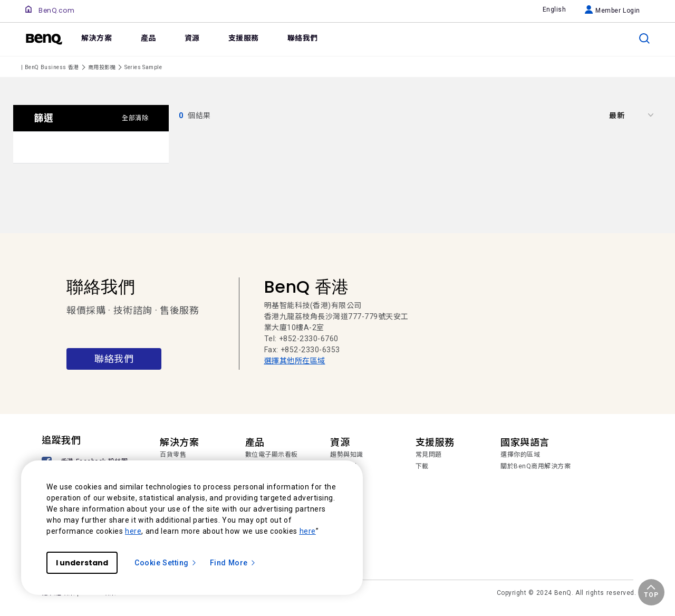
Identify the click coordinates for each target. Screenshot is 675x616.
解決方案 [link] (97, 38)
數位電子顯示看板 (272, 455)
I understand (82, 563)
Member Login (613, 11)
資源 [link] (192, 38)
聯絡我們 (114, 359)
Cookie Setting (166, 563)
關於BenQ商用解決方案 (536, 466)
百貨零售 (173, 455)
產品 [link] (148, 38)
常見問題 (429, 455)
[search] (644, 38)
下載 (422, 466)
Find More (233, 563)
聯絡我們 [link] (303, 38)
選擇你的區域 (520, 455)
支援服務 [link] (244, 38)
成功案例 (343, 466)
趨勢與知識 (347, 455)
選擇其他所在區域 (295, 361)
